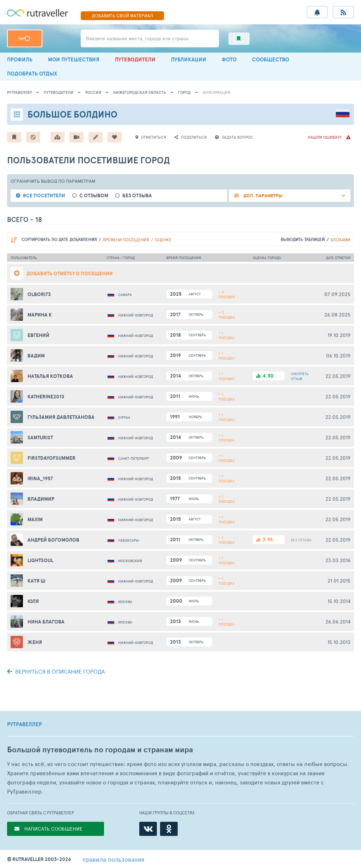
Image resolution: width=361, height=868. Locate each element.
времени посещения (126, 240)
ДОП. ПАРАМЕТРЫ (262, 196)
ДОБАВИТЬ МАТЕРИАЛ (122, 16)
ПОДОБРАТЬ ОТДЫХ (32, 74)
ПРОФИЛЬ (20, 59)
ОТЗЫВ (300, 376)
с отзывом (94, 196)
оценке (163, 240)
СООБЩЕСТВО (271, 59)
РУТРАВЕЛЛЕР (25, 724)
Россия (93, 92)
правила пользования (113, 859)
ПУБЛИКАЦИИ (189, 59)
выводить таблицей (303, 239)
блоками (340, 240)
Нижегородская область (140, 92)
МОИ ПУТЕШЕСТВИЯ (74, 59)
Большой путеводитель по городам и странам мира (100, 750)
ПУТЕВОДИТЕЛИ (135, 59)
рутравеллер (19, 92)
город (184, 92)
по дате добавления (59, 239)
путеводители (59, 92)
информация (216, 92)
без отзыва (137, 196)
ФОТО (229, 59)
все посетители (44, 196)
